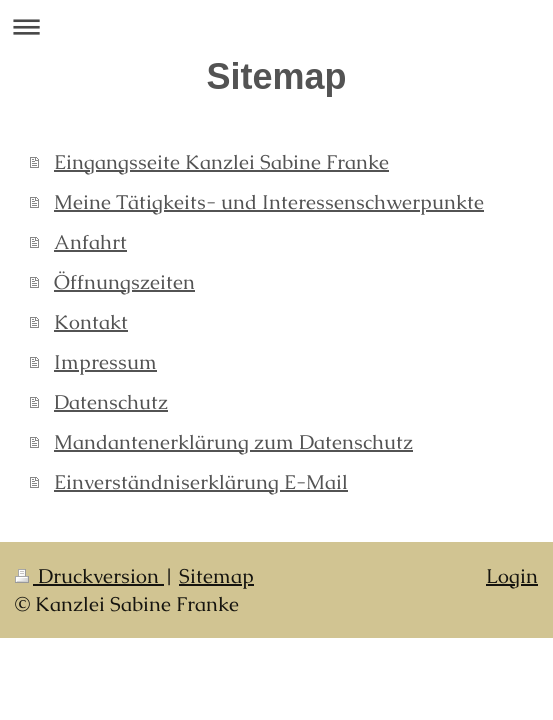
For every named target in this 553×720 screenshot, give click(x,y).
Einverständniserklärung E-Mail (201, 482)
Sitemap (216, 576)
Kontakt (91, 322)
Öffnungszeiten (124, 282)
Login (512, 576)
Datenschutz (111, 402)
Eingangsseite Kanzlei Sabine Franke (221, 162)
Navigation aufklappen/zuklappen (276, 26)
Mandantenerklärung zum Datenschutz (233, 442)
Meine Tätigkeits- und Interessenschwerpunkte (269, 202)
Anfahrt (90, 242)
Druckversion (89, 576)
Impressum (105, 362)
